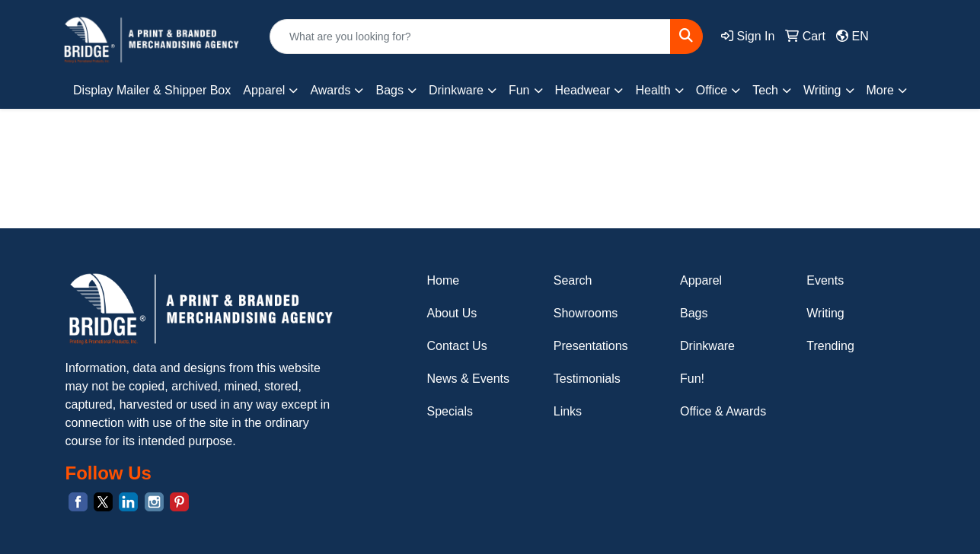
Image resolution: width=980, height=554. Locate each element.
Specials (450, 411)
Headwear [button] (583, 90)
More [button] (880, 90)
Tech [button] (765, 90)
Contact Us (457, 346)
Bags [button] (389, 90)
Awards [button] (330, 90)
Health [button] (653, 90)
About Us (452, 313)
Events (825, 280)
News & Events (468, 379)
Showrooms (586, 313)
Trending (830, 346)
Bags (694, 313)
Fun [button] (519, 90)
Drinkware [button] (456, 90)
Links (568, 411)
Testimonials (587, 379)
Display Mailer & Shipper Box (152, 90)
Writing (825, 313)
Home (444, 280)
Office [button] (712, 90)
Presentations (591, 346)
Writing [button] (822, 90)
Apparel (701, 280)
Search (573, 280)
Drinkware (707, 346)
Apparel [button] (264, 90)
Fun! (692, 379)
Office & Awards (723, 411)
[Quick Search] (470, 37)
